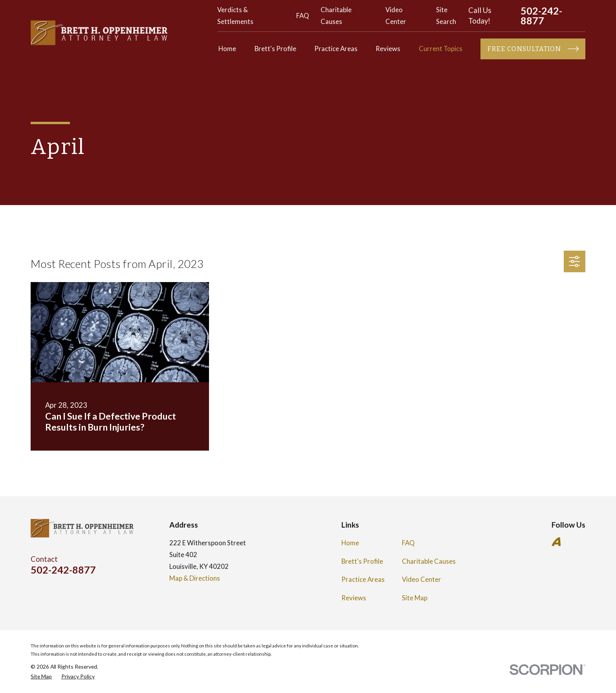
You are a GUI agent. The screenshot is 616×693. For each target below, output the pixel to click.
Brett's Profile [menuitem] (275, 49)
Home (350, 543)
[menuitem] (41, 676)
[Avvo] (556, 542)
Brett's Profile (362, 561)
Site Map (415, 598)
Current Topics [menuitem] (441, 49)
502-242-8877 (541, 16)
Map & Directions (195, 578)
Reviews (354, 598)
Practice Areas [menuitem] (336, 49)
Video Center (422, 579)
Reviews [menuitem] (388, 49)
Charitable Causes (429, 561)
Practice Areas (363, 579)
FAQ (302, 16)
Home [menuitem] (227, 49)
